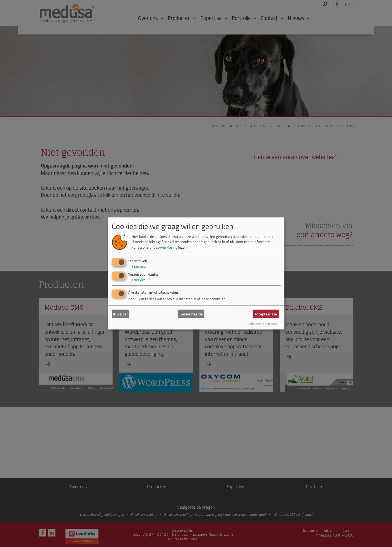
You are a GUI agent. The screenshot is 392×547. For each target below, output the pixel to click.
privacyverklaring (163, 247)
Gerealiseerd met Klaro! (263, 324)
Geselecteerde (191, 314)
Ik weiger (120, 314)
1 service (137, 266)
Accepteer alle (266, 314)
